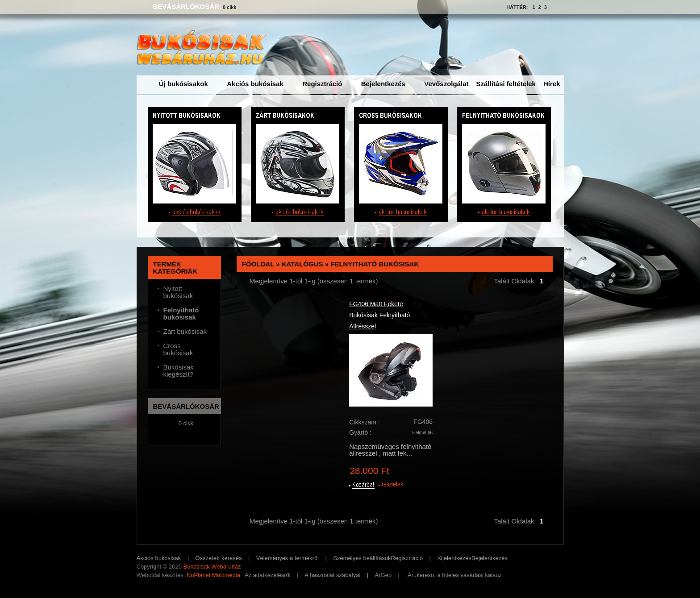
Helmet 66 (423, 433)
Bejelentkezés (383, 84)
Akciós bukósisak (255, 84)
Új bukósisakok (183, 84)
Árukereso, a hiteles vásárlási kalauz (455, 575)
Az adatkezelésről (268, 575)
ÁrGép (383, 575)
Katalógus (302, 264)
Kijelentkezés (454, 558)
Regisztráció (322, 84)
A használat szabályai (332, 575)
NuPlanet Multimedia (213, 575)
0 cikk (230, 7)
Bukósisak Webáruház (212, 567)
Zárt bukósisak (185, 332)
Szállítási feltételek (506, 84)
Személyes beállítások (362, 558)
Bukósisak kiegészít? (179, 371)
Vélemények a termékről (287, 558)
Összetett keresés (219, 558)
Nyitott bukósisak (178, 292)
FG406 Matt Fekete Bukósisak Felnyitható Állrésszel (379, 315)
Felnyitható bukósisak (375, 264)
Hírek (552, 84)
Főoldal (258, 264)
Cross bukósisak (178, 349)
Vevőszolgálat (446, 84)
